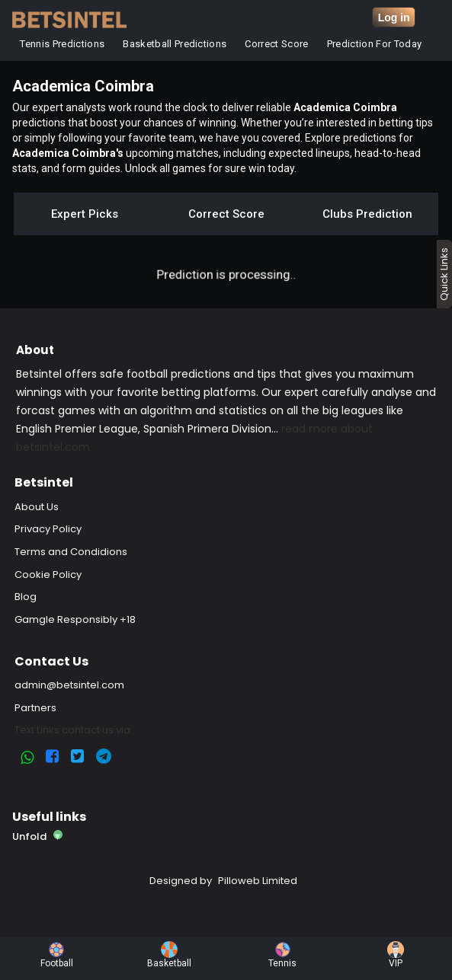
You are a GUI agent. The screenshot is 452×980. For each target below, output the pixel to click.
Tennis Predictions (63, 44)
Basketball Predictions (175, 44)
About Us (37, 507)
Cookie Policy (48, 575)
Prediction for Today (375, 44)
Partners (35, 708)
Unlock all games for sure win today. (211, 168)
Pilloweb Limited (258, 881)
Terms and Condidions (71, 552)
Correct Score (277, 44)
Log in (394, 18)
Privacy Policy (48, 529)
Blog (26, 597)
